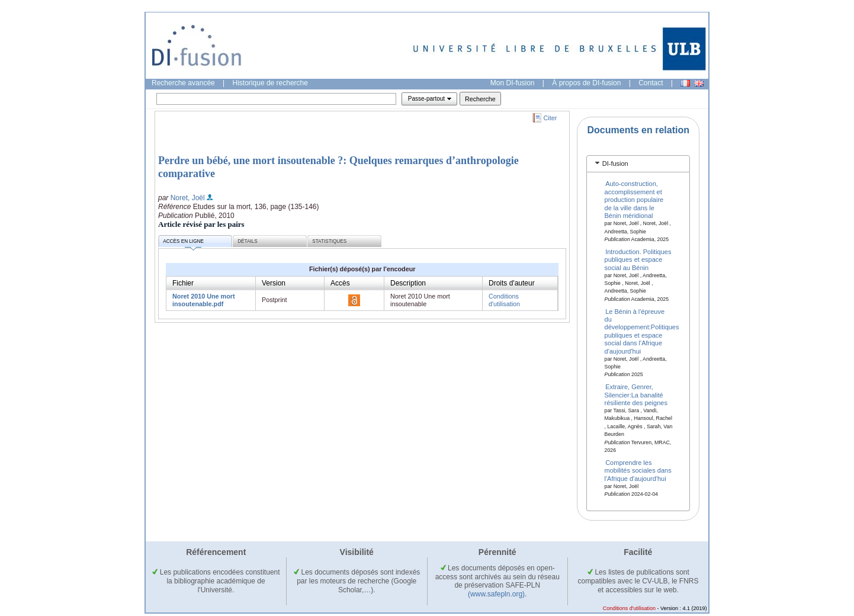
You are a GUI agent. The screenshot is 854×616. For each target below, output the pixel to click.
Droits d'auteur (512, 283)
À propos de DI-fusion (586, 83)
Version (274, 283)
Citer (550, 118)
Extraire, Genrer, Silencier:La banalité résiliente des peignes (636, 395)
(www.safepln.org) (496, 594)
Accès (340, 283)
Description (408, 283)
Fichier (183, 283)
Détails (248, 241)
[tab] (638, 164)
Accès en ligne (183, 243)
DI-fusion (615, 163)
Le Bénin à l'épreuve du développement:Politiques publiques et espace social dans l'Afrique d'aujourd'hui (642, 331)
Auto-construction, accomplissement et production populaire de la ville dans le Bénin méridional (634, 200)
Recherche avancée (183, 83)
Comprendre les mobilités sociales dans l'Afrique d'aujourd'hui (638, 471)
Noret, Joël (188, 198)
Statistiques (329, 241)
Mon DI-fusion (513, 83)
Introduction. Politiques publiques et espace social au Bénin (638, 259)
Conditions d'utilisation (504, 300)
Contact (651, 83)
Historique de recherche (270, 83)
